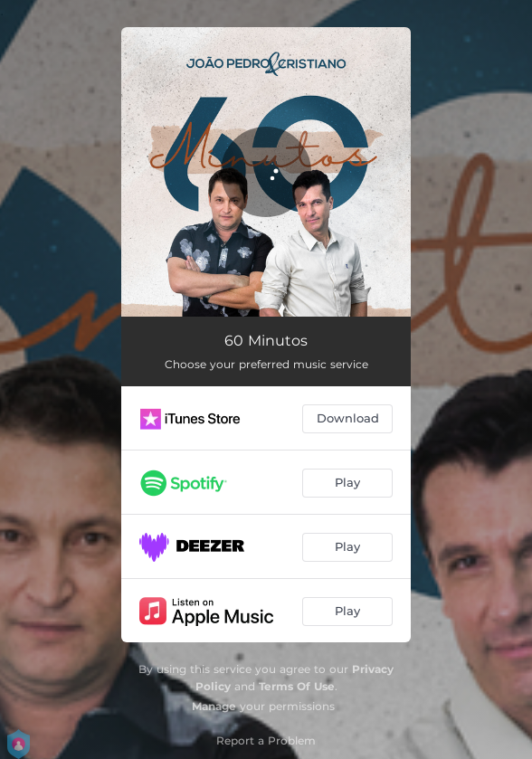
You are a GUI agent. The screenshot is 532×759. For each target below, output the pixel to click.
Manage (214, 706)
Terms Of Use (297, 686)
